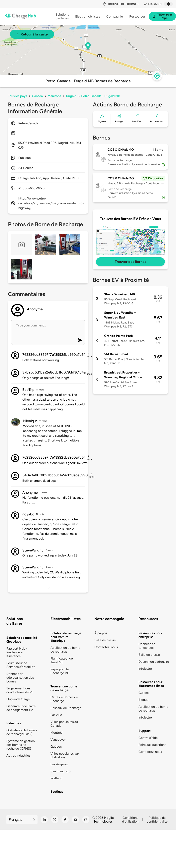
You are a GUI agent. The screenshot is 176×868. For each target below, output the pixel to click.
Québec (56, 747)
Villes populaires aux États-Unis (65, 755)
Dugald (71, 96)
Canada (37, 96)
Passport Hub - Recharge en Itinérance (17, 652)
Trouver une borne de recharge (64, 688)
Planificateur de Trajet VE (62, 660)
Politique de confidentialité (157, 820)
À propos (101, 633)
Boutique (57, 792)
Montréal (57, 733)
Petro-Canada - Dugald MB (101, 96)
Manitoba (54, 96)
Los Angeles (59, 764)
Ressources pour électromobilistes (151, 684)
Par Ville (56, 715)
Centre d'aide (148, 738)
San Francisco (60, 771)
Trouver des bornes (121, 4)
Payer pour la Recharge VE (60, 671)
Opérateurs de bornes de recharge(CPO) (22, 732)
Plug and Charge (18, 699)
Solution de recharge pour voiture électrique (66, 637)
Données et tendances (147, 646)
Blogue (143, 700)
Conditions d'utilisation (130, 820)
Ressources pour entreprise (150, 635)
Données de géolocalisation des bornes (20, 678)
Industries (14, 723)
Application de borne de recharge (65, 650)
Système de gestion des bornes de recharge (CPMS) (21, 745)
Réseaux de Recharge (66, 708)
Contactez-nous (106, 647)
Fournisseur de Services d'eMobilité (21, 665)
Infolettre (145, 669)
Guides (143, 693)
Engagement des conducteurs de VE (20, 690)
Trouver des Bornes (130, 262)
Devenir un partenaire (154, 662)
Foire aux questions (152, 745)
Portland (56, 778)
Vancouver (58, 740)
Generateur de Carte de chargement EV (21, 708)
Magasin (153, 4)
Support (144, 731)
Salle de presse (105, 640)
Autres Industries (18, 755)
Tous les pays (17, 96)
